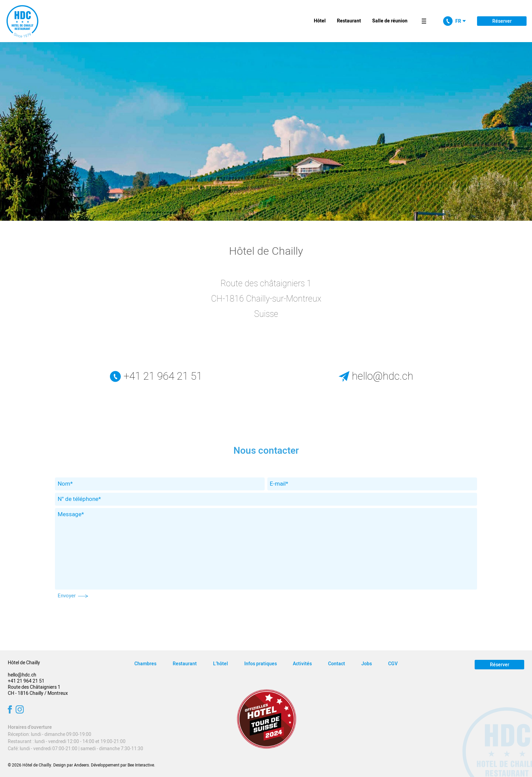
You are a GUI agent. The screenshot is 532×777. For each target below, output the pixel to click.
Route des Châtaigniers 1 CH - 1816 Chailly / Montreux (38, 690)
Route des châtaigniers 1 (266, 284)
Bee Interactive (141, 765)
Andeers (81, 765)
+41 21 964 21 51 (156, 376)
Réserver (502, 21)
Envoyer (73, 596)
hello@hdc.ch (376, 376)
